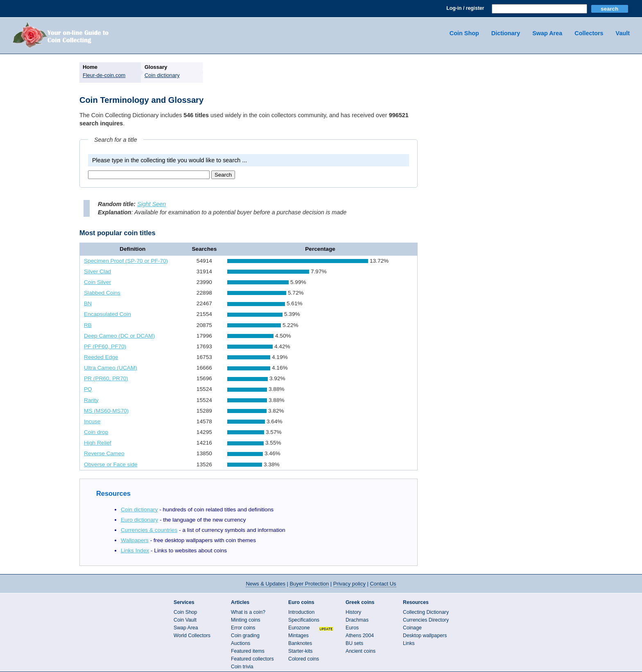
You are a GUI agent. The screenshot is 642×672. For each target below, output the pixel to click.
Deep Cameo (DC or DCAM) (119, 336)
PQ (88, 389)
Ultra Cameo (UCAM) (111, 368)
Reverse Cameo (104, 453)
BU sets (354, 643)
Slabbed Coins (102, 293)
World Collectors (192, 636)
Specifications (304, 620)
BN (88, 303)
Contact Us (383, 584)
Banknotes (300, 643)
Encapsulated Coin (107, 314)
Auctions (241, 643)
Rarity (91, 400)
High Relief (98, 443)
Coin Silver (97, 282)
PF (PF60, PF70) (105, 346)
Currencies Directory (426, 620)
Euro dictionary (139, 520)
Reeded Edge (101, 357)
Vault (623, 33)
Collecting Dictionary (426, 612)
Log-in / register (465, 8)
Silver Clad (97, 271)
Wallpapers (135, 540)
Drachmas (357, 620)
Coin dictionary (139, 510)
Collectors (589, 33)
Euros (352, 628)
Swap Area (547, 33)
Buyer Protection (309, 584)
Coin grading (245, 636)
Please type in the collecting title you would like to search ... (170, 160)
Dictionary (506, 33)
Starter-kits (300, 651)
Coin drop (96, 432)
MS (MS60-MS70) (106, 411)
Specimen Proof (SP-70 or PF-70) (126, 261)
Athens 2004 (360, 636)
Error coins (243, 628)
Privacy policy (349, 584)
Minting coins (246, 620)
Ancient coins (361, 651)
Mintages (298, 636)
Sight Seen (151, 204)
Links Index (135, 551)
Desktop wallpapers (425, 636)
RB (88, 325)
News (265, 584)
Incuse (92, 421)
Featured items (248, 651)
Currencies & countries (149, 530)
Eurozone (299, 628)
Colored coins (304, 659)
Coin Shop (464, 33)
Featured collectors (252, 659)
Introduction (301, 612)
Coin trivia (242, 667)
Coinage (412, 628)
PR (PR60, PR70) (106, 378)
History (353, 612)
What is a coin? (248, 612)
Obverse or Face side (111, 464)
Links (409, 643)
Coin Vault (185, 620)
